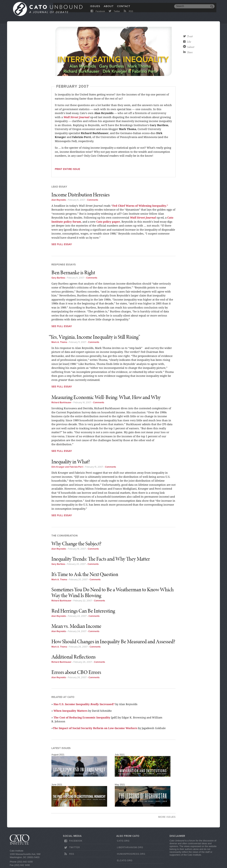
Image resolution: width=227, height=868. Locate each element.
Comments (93, 200)
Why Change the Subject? (76, 544)
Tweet (190, 36)
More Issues (167, 817)
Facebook (97, 15)
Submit (191, 47)
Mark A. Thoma (59, 342)
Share (190, 52)
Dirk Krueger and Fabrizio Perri (67, 467)
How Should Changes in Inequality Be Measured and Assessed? (113, 641)
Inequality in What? (71, 462)
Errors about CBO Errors (76, 672)
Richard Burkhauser (61, 403)
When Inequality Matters (70, 711)
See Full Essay (62, 244)
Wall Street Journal (76, 117)
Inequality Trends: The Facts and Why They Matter (101, 559)
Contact (124, 8)
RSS (128, 15)
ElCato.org (125, 861)
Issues (95, 8)
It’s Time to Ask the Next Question (85, 574)
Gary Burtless (58, 278)
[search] (192, 9)
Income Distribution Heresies (81, 195)
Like (189, 42)
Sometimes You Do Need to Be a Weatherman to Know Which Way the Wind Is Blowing (113, 592)
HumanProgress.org (131, 854)
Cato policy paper (108, 222)
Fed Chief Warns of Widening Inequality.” (140, 206)
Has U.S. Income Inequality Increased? (84, 704)
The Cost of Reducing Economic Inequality (82, 717)
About (109, 8)
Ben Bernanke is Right (73, 272)
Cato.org (123, 841)
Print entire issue (67, 169)
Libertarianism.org (130, 847)
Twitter (114, 15)
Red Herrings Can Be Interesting (83, 611)
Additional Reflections (74, 657)
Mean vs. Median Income (76, 626)
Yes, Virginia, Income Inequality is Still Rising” (96, 337)
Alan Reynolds (59, 200)
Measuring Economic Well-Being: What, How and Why (106, 397)
